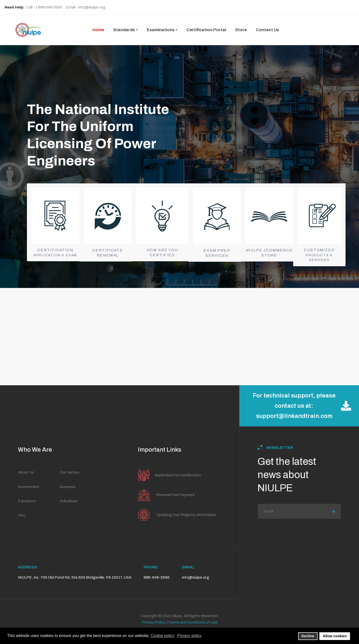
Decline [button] (308, 636)
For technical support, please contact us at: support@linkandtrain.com (302, 406)
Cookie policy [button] (162, 636)
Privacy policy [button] (189, 636)
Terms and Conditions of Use (193, 622)
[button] (126, 30)
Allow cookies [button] (335, 636)
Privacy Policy (154, 622)
